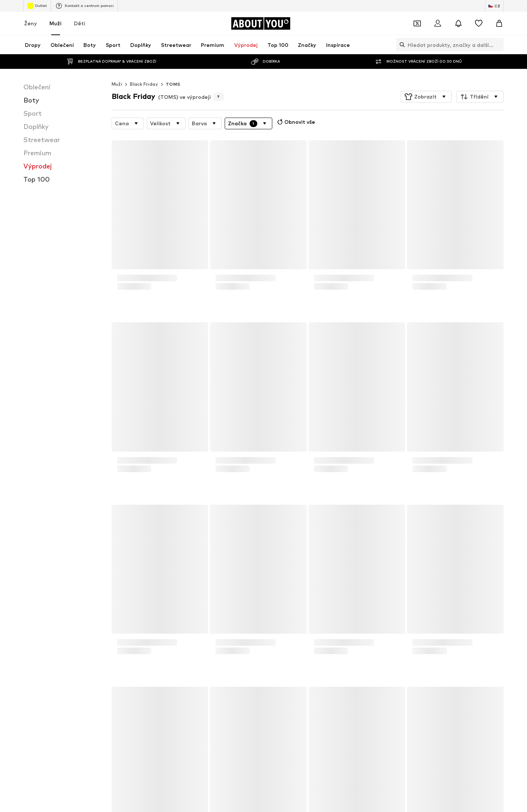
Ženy (31, 23)
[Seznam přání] (479, 23)
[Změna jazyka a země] (494, 6)
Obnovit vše (295, 122)
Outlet (37, 6)
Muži (55, 23)
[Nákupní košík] (499, 23)
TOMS (173, 84)
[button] (426, 97)
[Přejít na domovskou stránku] (261, 23)
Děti (80, 23)
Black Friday (144, 84)
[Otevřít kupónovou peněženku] (417, 23)
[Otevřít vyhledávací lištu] (400, 45)
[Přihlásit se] (438, 23)
